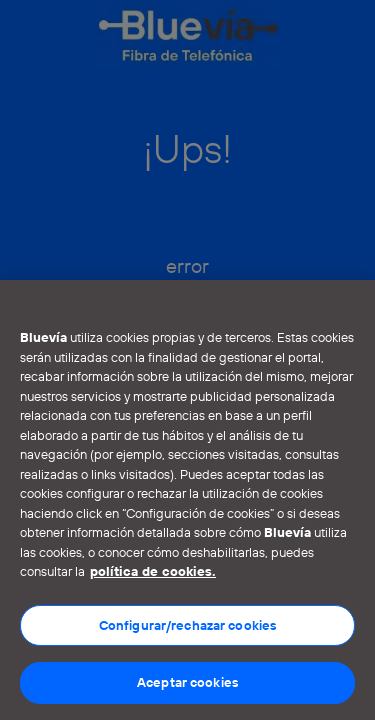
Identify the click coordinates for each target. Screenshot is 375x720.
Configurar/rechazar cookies (188, 625)
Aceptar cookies (187, 682)
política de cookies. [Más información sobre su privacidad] (153, 571)
